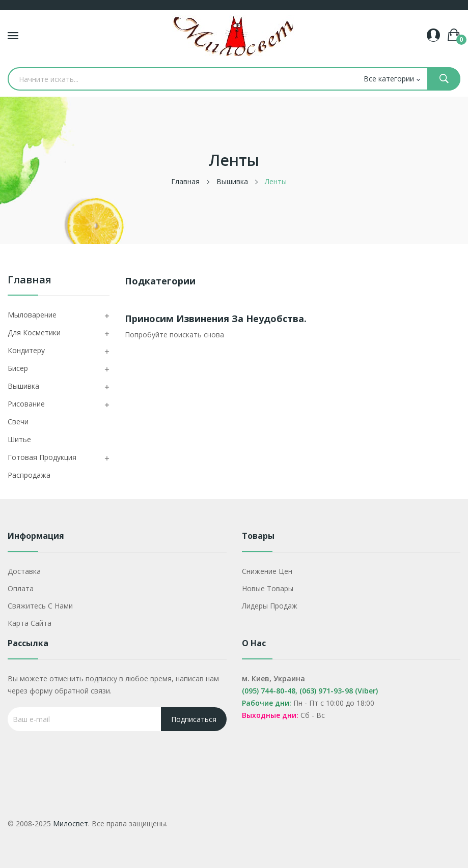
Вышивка (23, 386)
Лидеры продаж (270, 606)
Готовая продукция (42, 457)
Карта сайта (30, 623)
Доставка (24, 571)
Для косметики (34, 332)
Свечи (18, 422)
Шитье (19, 439)
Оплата (21, 588)
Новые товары (268, 588)
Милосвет (71, 823)
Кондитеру (26, 350)
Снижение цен (267, 571)
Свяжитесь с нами (40, 606)
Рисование (26, 404)
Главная (30, 281)
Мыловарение (32, 315)
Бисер (18, 368)
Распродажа (29, 475)
